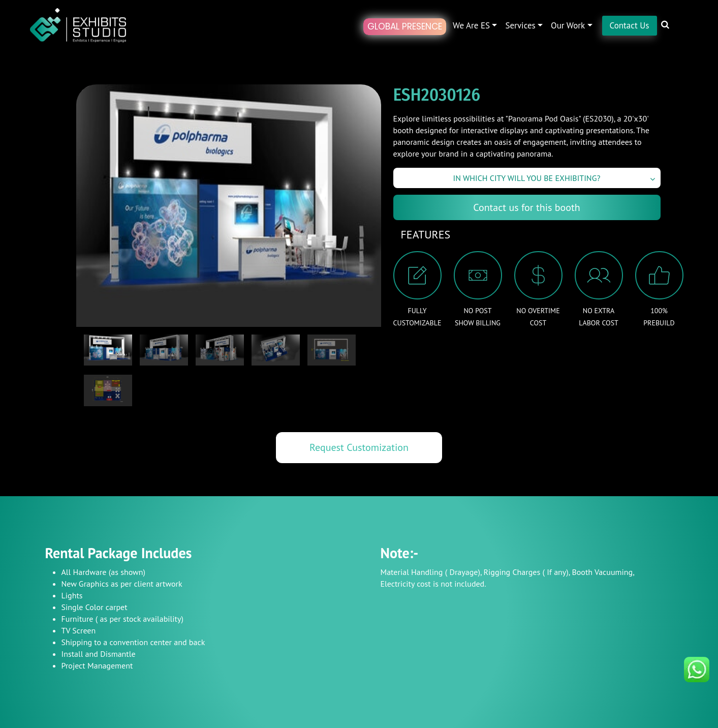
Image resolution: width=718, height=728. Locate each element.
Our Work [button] (568, 25)
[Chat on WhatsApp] (697, 669)
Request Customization (359, 447)
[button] (673, 32)
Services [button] (520, 25)
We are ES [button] (471, 25)
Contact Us (630, 25)
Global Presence (405, 26)
